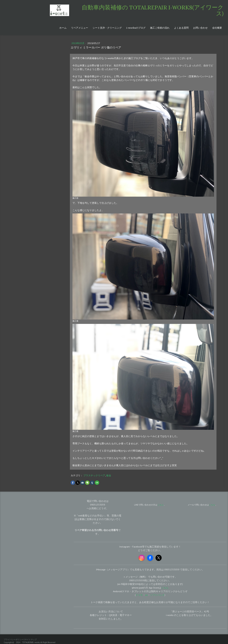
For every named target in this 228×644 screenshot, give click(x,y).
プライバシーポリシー (14, 640)
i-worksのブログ (136, 28)
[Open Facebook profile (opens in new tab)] (150, 558)
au (146, 595)
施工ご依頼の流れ (160, 28)
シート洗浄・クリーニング (107, 28)
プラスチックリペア (94, 475)
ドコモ (139, 595)
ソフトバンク (157, 595)
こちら (212, 505)
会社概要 (217, 28)
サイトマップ (31, 640)
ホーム (63, 28)
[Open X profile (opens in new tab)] (159, 558)
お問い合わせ (200, 28)
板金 (109, 475)
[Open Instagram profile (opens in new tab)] (142, 558)
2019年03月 (78, 43)
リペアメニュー (80, 28)
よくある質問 (181, 28)
